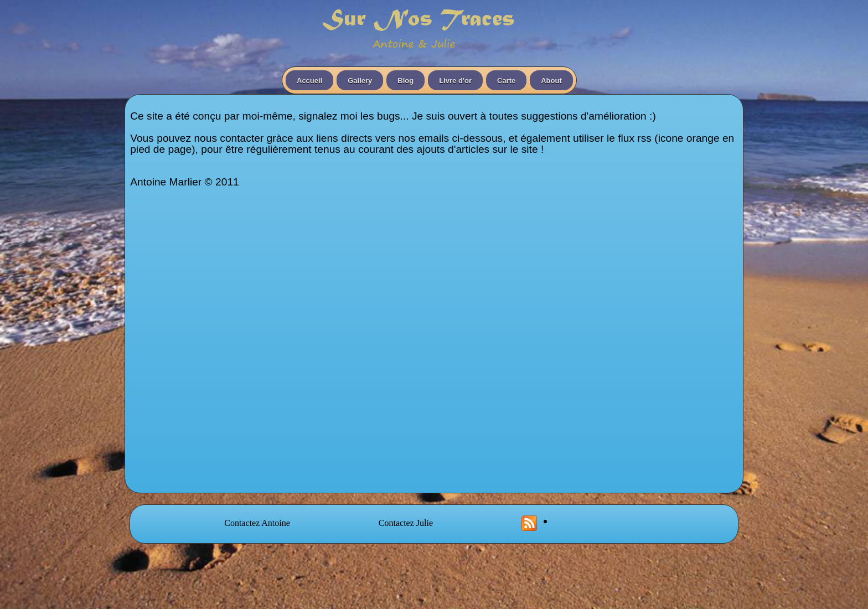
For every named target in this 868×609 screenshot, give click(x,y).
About (551, 81)
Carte (506, 81)
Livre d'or (455, 81)
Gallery (360, 81)
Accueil (309, 81)
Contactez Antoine (257, 523)
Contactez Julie (406, 523)
